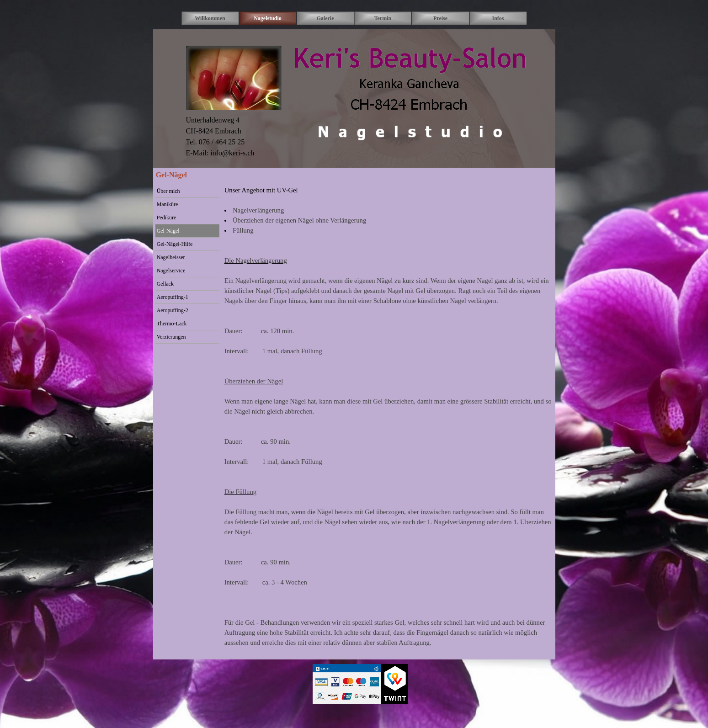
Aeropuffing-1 (173, 297)
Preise (440, 18)
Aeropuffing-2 (173, 310)
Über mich (168, 191)
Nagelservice (171, 271)
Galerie (325, 18)
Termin (383, 18)
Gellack (165, 284)
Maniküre (168, 204)
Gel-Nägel (168, 231)
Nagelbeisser (171, 257)
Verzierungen (171, 337)
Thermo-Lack (172, 324)
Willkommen (210, 18)
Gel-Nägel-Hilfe (175, 244)
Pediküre (167, 218)
